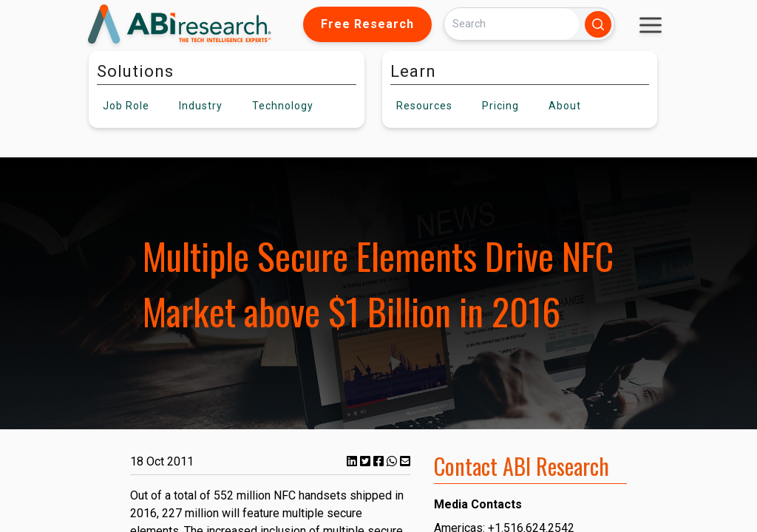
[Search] (512, 24)
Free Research (367, 24)
